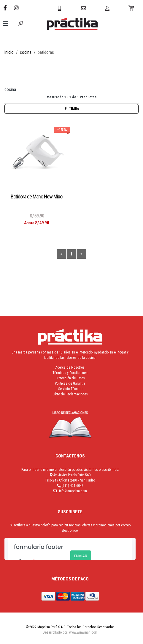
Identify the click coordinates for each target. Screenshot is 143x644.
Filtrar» (72, 109)
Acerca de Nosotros (70, 367)
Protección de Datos (70, 378)
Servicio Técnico (70, 389)
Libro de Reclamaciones (70, 394)
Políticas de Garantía (70, 383)
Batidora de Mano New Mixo (36, 196)
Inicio (9, 52)
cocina (26, 52)
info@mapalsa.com (73, 491)
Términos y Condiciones (70, 373)
